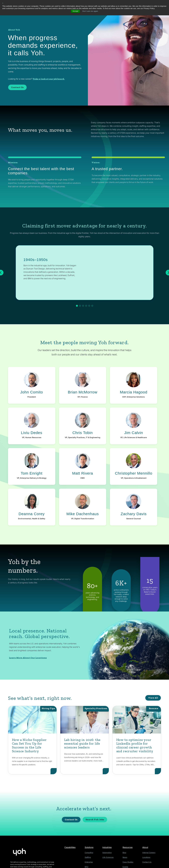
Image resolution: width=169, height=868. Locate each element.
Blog (125, 852)
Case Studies (128, 862)
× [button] (3, 3)
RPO (87, 866)
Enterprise (89, 862)
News (126, 857)
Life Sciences (109, 857)
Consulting (90, 852)
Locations (147, 857)
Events (126, 866)
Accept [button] (75, 11)
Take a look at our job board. (49, 79)
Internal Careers (149, 852)
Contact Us (17, 87)
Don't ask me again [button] (90, 11)
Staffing (89, 857)
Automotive (108, 852)
